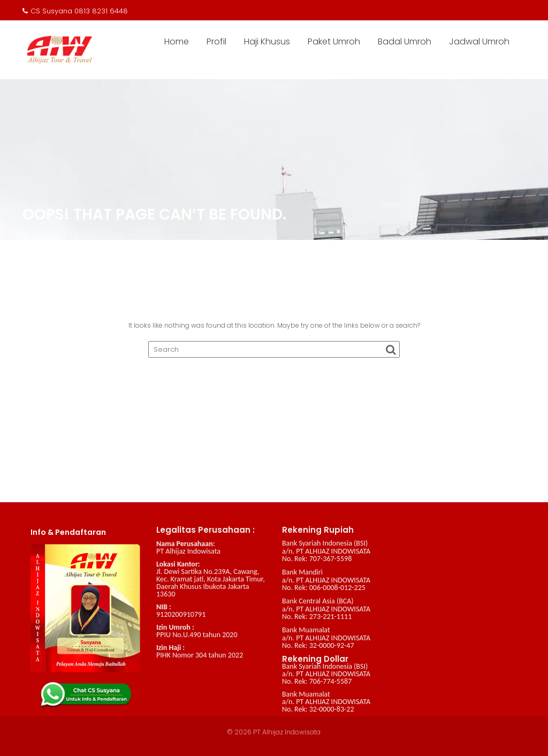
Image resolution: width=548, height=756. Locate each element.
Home (177, 41)
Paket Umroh (334, 41)
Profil (216, 41)
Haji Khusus (267, 41)
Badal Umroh (405, 41)
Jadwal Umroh (479, 41)
